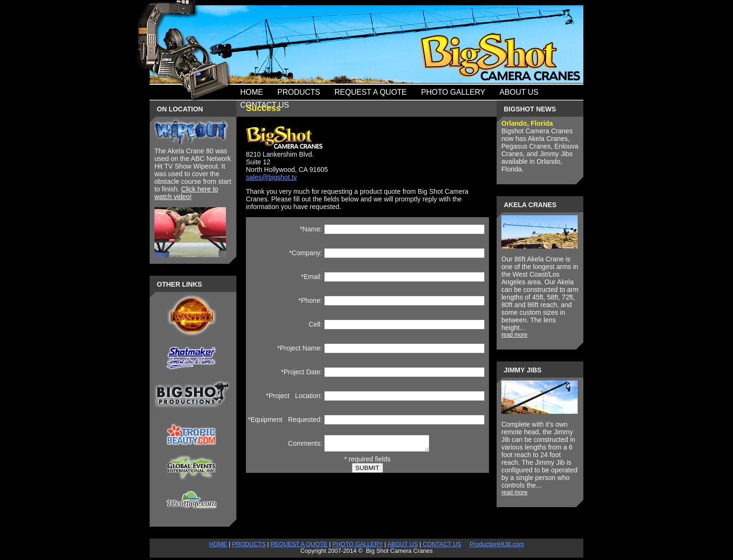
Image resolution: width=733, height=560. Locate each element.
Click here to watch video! (186, 193)
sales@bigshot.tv (271, 177)
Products (299, 92)
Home (252, 92)
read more (514, 335)
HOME (218, 544)
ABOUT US (403, 544)
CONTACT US (442, 544)
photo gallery (453, 92)
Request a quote (371, 92)
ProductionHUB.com (497, 544)
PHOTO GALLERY (357, 544)
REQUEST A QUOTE (299, 544)
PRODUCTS (249, 544)
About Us (519, 92)
